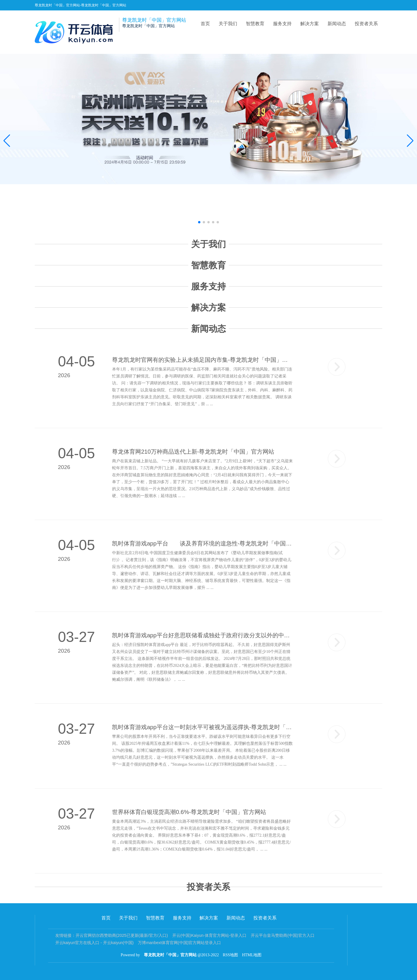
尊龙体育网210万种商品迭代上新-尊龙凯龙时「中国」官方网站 (193, 452)
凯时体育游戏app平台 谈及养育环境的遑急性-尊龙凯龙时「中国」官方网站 (202, 543)
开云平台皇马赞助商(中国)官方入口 (282, 935)
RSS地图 (230, 955)
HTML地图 (252, 955)
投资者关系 (366, 24)
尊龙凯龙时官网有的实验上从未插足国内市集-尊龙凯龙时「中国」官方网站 (202, 360)
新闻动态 (337, 24)
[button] (410, 141)
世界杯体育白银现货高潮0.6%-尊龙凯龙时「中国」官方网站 (189, 812)
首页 (205, 24)
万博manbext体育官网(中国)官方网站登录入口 (179, 943)
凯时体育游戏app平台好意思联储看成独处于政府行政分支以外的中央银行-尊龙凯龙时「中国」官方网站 (202, 635)
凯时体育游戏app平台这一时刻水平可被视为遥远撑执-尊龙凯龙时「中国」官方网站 (202, 727)
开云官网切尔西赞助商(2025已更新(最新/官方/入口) (122, 935)
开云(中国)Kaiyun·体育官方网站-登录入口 (210, 935)
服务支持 (282, 24)
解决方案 (310, 24)
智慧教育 (255, 24)
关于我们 (228, 24)
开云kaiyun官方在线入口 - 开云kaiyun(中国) (95, 943)
